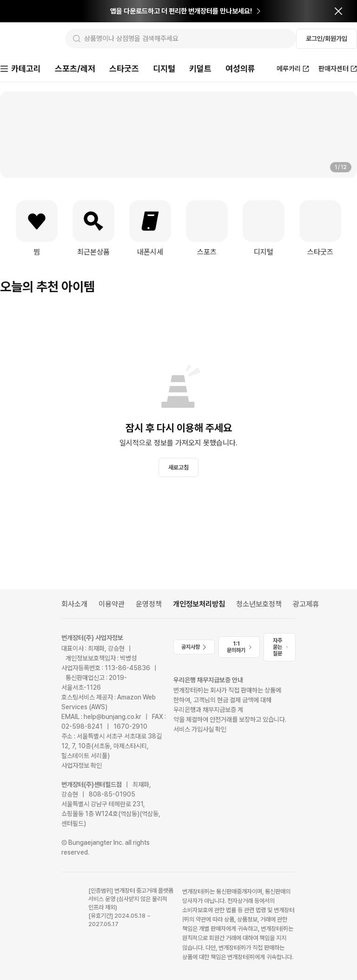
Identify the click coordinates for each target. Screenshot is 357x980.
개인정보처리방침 (199, 604)
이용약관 (112, 604)
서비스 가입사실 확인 (200, 729)
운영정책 (149, 604)
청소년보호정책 (259, 604)
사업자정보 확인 (82, 765)
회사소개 (74, 604)
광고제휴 (306, 604)
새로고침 (178, 468)
